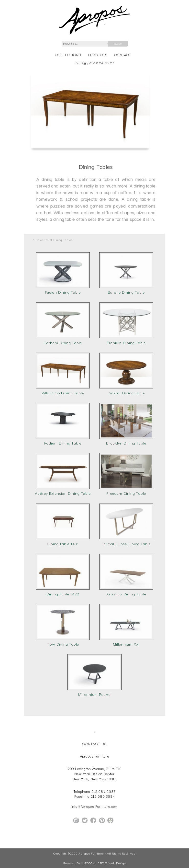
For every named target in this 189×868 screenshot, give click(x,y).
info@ (81, 63)
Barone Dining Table (126, 311)
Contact (123, 55)
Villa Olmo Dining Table (63, 412)
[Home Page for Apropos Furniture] (94, 34)
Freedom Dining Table (126, 512)
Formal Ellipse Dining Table (126, 562)
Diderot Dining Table (126, 412)
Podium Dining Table (63, 462)
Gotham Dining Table (63, 362)
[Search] (88, 44)
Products (98, 55)
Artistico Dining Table (126, 613)
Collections (68, 55)
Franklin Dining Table (126, 362)
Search (118, 44)
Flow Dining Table (63, 663)
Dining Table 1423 (63, 613)
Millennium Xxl (126, 663)
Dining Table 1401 (63, 562)
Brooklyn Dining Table (126, 462)
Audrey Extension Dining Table (63, 512)
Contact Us (95, 743)
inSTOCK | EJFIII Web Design (104, 863)
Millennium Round (94, 713)
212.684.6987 (102, 63)
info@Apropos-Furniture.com (95, 806)
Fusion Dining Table (63, 311)
